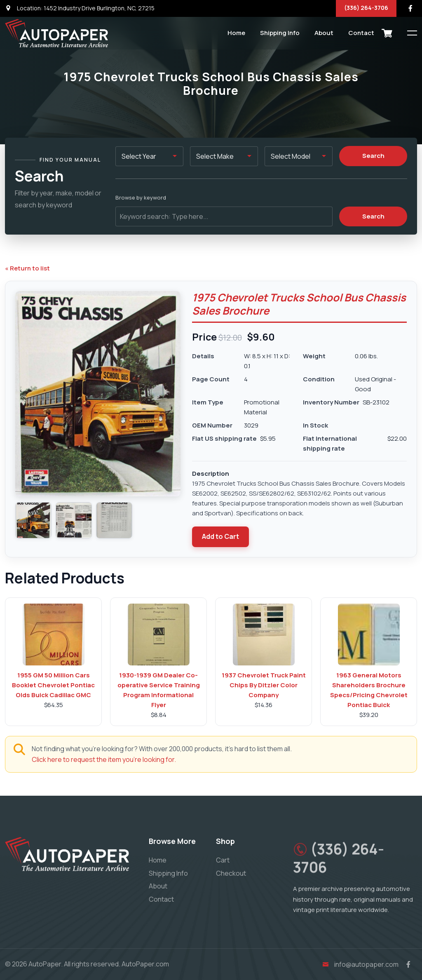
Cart (223, 860)
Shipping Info (280, 33)
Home (236, 33)
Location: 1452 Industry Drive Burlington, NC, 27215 (80, 8)
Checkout (231, 873)
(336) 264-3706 (366, 8)
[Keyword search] (224, 216)
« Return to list (27, 268)
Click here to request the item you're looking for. (104, 759)
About (324, 33)
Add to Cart (220, 536)
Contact (361, 33)
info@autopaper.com (359, 964)
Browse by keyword (141, 197)
